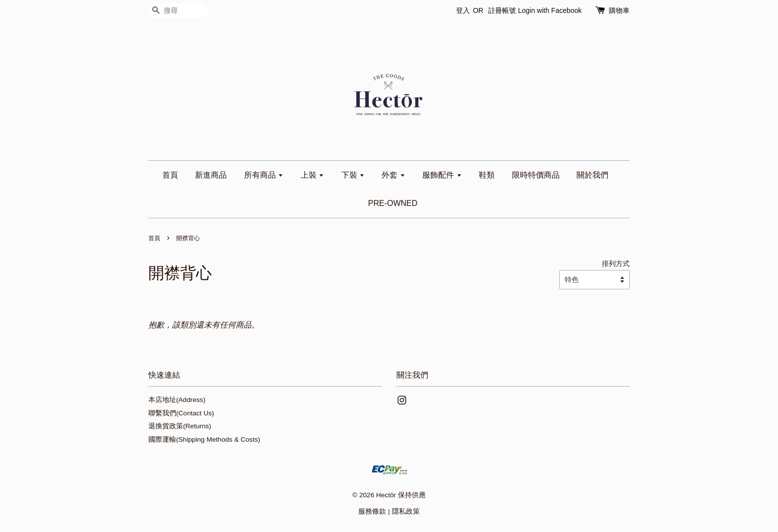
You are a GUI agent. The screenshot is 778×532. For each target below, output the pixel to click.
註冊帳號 (502, 10)
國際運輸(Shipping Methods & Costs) (204, 439)
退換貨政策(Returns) (180, 426)
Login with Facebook (550, 10)
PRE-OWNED (393, 203)
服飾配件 (442, 175)
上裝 (312, 175)
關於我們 (592, 175)
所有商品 (264, 175)
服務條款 (372, 511)
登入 (463, 10)
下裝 (353, 175)
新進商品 (211, 175)
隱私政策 (406, 511)
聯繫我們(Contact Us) (181, 413)
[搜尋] (178, 11)
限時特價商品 (536, 175)
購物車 (619, 10)
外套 (393, 175)
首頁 (170, 175)
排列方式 (616, 264)
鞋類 (487, 175)
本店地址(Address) (177, 400)
